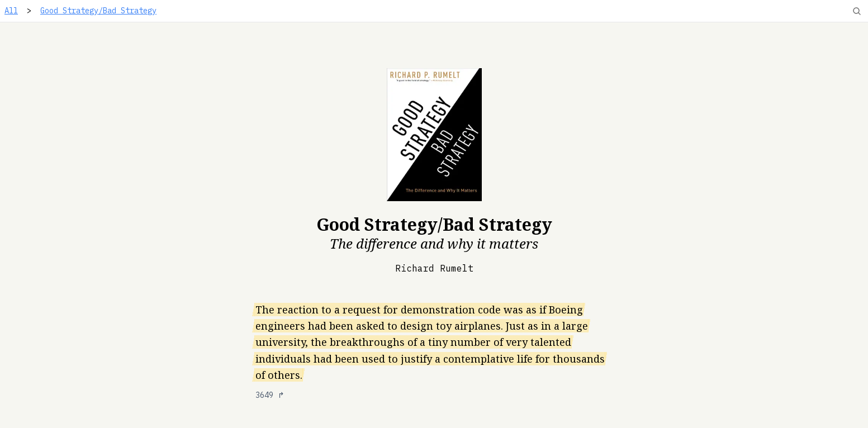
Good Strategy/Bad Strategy (98, 11)
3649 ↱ (270, 395)
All (11, 11)
